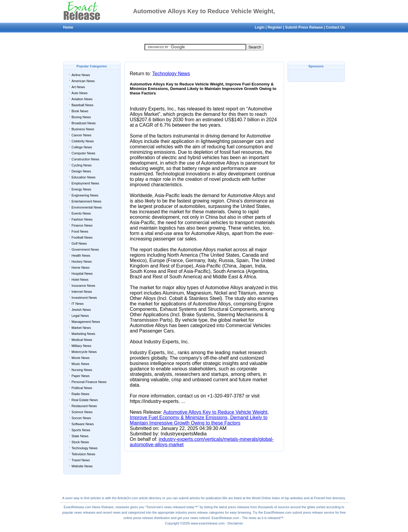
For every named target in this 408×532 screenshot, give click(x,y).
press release (143, 518)
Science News (82, 412)
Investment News (84, 298)
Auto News (80, 93)
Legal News (80, 316)
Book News (80, 111)
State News (80, 436)
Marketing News (84, 334)
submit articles (189, 498)
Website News (82, 466)
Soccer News (81, 418)
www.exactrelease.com (208, 523)
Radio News (81, 394)
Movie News (81, 358)
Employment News (86, 183)
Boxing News (81, 117)
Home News (81, 268)
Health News (81, 255)
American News (83, 81)
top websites (294, 498)
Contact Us (335, 27)
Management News (86, 322)
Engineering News (85, 195)
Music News (81, 364)
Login (260, 27)
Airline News (81, 75)
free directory (335, 498)
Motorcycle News (84, 352)
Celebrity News (83, 141)
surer (69, 498)
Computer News (84, 153)
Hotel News (80, 280)
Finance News (82, 225)
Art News (78, 87)
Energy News (81, 189)
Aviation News (82, 99)
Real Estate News (85, 400)
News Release (103, 507)
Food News (80, 231)
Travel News (81, 460)
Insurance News (84, 286)
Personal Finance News (89, 382)
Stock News (80, 442)
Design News (81, 171)
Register (275, 27)
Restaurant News (84, 406)
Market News (81, 328)
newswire (122, 507)
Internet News (82, 292)
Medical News (82, 340)
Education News (84, 177)
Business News (83, 129)
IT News (78, 304)
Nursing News (82, 370)
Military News (81, 346)
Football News (82, 237)
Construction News (86, 159)
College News (82, 147)
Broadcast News (84, 123)
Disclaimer (235, 523)
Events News (81, 213)
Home (68, 27)
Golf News (79, 243)
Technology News (85, 448)
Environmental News (87, 207)
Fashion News (82, 219)
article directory (150, 498)
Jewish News (81, 310)
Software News (83, 424)
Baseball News (83, 105)
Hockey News (82, 261)
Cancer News (82, 135)
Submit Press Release (304, 27)
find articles (92, 498)
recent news (112, 512)
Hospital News (82, 274)
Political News (82, 388)
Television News (84, 454)
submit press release (308, 512)
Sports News (81, 430)
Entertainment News (87, 201)
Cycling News (82, 165)
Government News (85, 249)
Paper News (81, 376)
